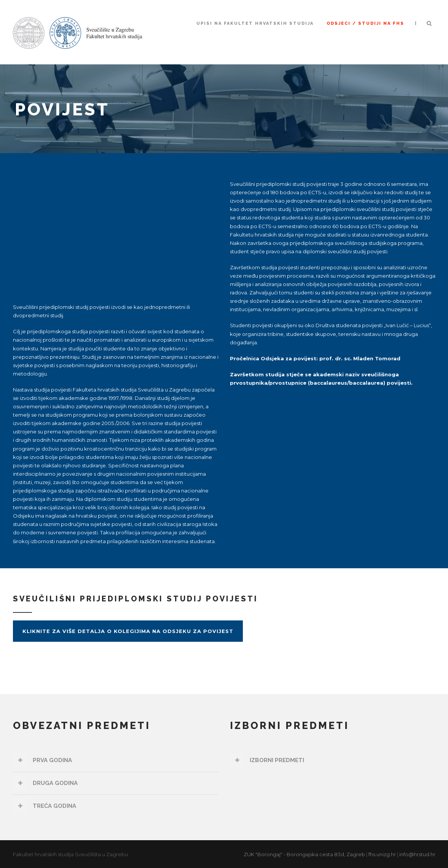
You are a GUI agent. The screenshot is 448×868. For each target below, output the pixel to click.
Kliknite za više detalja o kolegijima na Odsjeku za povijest (128, 631)
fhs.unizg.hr (382, 854)
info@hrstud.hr (417, 854)
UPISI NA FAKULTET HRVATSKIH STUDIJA (255, 23)
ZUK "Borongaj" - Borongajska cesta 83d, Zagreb (304, 854)
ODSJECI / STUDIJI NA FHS (365, 23)
